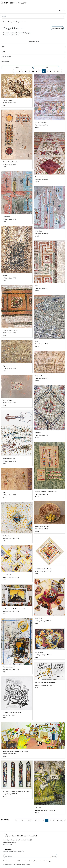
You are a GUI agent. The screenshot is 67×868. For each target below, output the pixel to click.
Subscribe (54, 856)
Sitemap (28, 864)
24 (40, 71)
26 (47, 71)
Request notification (57, 28)
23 (37, 71)
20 (26, 71)
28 (55, 71)
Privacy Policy (34, 861)
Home (5, 22)
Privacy (24, 864)
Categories (11, 22)
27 (51, 71)
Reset (46, 68)
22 (33, 71)
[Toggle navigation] (64, 10)
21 (29, 71)
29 (58, 71)
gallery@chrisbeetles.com (10, 842)
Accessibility (18, 864)
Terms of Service (44, 861)
